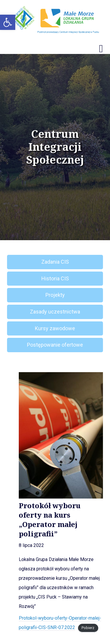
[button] (8, 22)
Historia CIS (55, 278)
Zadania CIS (55, 262)
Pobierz (88, 628)
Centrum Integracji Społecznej (55, 147)
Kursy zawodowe (55, 328)
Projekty (55, 295)
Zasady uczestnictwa (55, 312)
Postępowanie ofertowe (55, 345)
